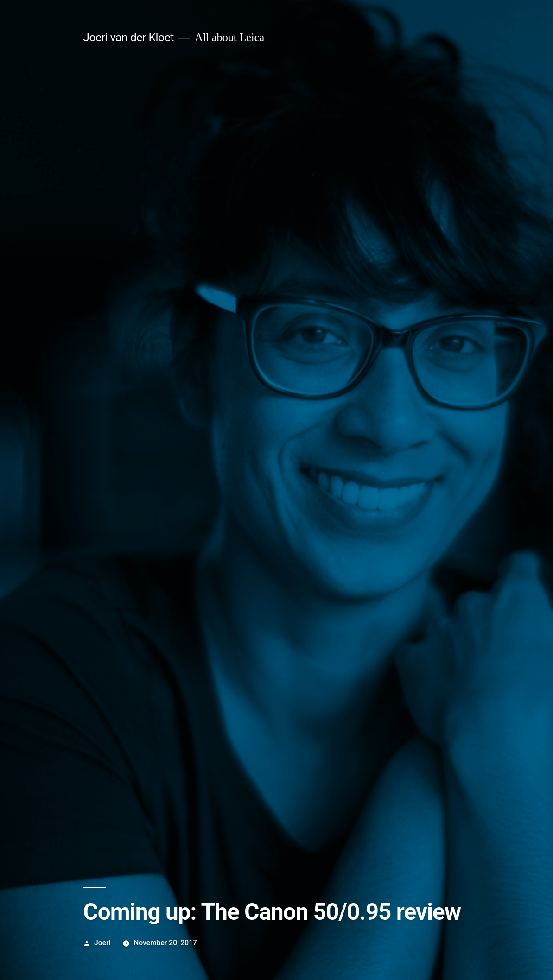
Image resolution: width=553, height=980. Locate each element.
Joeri (102, 943)
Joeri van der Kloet (128, 37)
